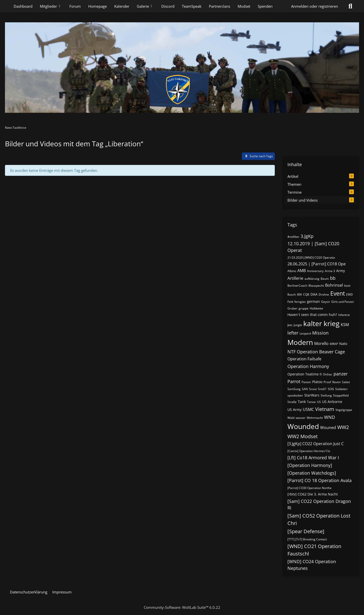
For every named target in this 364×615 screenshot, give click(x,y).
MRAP (334, 344)
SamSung (294, 389)
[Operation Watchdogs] (312, 473)
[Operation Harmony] (310, 465)
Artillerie (295, 278)
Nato (343, 344)
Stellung (326, 395)
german (313, 301)
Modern (300, 342)
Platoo (317, 382)
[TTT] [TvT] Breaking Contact (307, 539)
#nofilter (293, 237)
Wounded (303, 426)
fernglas (300, 302)
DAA (314, 294)
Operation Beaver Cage (321, 352)
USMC (308, 409)
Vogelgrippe (344, 410)
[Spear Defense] (306, 531)
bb (333, 278)
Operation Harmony (308, 366)
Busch (292, 294)
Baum (325, 279)
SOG (331, 389)
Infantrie (344, 315)
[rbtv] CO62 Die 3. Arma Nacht (313, 494)
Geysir (326, 302)
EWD (350, 294)
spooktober (295, 395)
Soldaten (341, 389)
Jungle (298, 325)
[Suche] (350, 6)
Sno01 (322, 389)
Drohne (324, 294)
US (319, 402)
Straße (292, 402)
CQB (306, 294)
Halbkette (316, 308)
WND (330, 417)
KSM (345, 325)
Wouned (328, 428)
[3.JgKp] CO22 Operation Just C (316, 444)
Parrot (294, 381)
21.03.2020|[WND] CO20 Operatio (311, 258)
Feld (290, 302)
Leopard (305, 333)
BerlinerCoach (297, 286)
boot (347, 286)
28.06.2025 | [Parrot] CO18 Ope (317, 264)
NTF (292, 352)
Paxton (306, 382)
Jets (290, 325)
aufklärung (312, 279)
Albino (292, 271)
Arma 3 (330, 271)
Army (341, 271)
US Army (294, 410)
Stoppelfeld (341, 395)
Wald (291, 418)
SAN (305, 389)
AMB (302, 271)
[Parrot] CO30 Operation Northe (309, 488)
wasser (301, 418)
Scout (313, 389)
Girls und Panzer (343, 302)
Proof (327, 382)
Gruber (292, 308)
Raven (336, 382)
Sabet (346, 382)
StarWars (312, 395)
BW (299, 294)
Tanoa (311, 402)
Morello (321, 343)
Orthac (328, 374)
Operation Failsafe (304, 359)
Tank (302, 402)
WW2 (343, 427)
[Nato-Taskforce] (182, 68)
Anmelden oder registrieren (315, 6)
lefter (293, 333)
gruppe (304, 308)
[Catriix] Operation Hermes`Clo (309, 451)
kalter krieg (321, 323)
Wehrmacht (315, 418)
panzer (341, 374)
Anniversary (315, 271)
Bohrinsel (334, 285)
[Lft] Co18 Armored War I (313, 458)
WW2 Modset (303, 436)
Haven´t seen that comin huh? (312, 315)
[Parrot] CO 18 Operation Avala (320, 480)
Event (338, 293)
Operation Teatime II (305, 374)
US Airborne (332, 402)
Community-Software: (182, 607)
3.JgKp (307, 236)
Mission (320, 333)
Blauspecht (316, 286)
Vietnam (325, 409)
